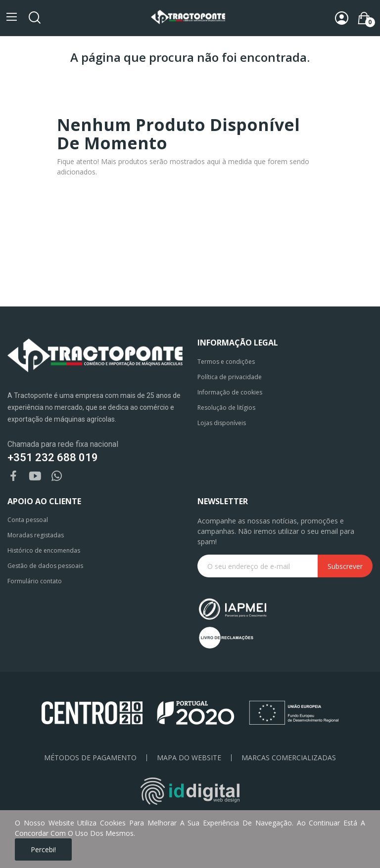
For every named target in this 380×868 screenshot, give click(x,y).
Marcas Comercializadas (289, 758)
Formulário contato (35, 581)
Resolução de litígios (226, 408)
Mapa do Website (189, 758)
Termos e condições (226, 362)
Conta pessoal (28, 520)
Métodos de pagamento (90, 758)
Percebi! (43, 849)
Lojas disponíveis (222, 423)
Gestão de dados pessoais (45, 566)
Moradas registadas (36, 535)
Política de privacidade (230, 377)
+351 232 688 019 (53, 457)
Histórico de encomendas (44, 550)
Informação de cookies (230, 392)
